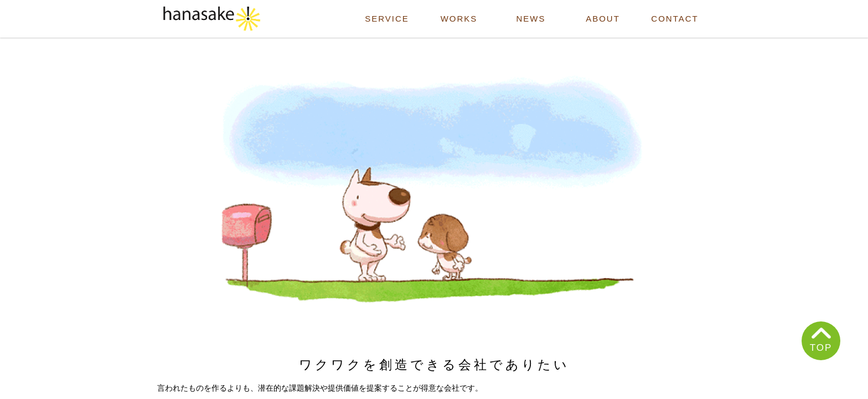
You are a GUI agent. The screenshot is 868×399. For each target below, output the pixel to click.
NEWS (531, 19)
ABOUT (603, 19)
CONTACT (675, 19)
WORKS (459, 19)
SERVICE (387, 19)
